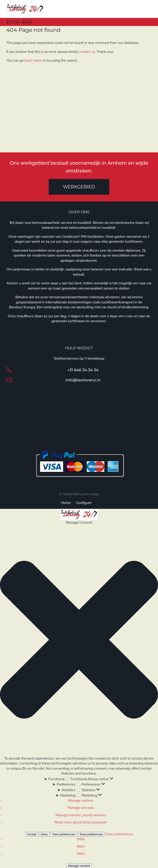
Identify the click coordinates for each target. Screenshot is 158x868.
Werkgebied (79, 187)
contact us (87, 52)
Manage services (81, 808)
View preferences (64, 834)
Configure (84, 503)
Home (66, 503)
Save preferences (91, 834)
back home (33, 60)
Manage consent (79, 866)
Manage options (81, 801)
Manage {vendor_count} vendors (81, 815)
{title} (81, 839)
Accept (32, 834)
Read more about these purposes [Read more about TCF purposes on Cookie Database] (81, 822)
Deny (44, 834)
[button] (79, 640)
